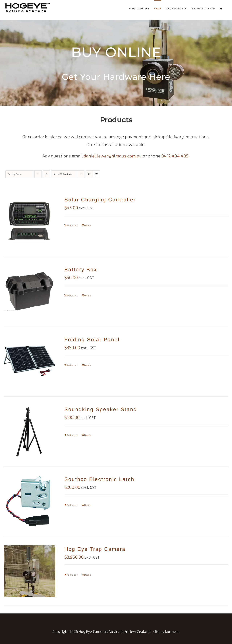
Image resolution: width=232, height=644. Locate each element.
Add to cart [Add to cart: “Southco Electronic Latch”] (72, 505)
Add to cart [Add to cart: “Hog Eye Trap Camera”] (72, 575)
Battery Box (81, 270)
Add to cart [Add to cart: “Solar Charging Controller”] (72, 225)
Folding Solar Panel (92, 340)
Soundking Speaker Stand (101, 409)
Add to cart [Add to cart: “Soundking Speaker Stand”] (72, 435)
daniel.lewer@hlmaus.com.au (113, 156)
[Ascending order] (46, 174)
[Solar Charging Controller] (29, 222)
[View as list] (96, 174)
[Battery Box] (29, 292)
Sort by (14, 174)
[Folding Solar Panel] (29, 362)
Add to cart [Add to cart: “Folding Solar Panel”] (72, 365)
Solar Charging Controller (100, 200)
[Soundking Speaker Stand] (29, 431)
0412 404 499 (175, 156)
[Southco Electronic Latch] (29, 501)
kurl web (172, 631)
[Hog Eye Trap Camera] (29, 571)
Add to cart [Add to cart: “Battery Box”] (72, 295)
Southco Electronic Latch (99, 479)
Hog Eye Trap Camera (95, 549)
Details (88, 225)
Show (63, 174)
